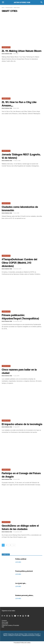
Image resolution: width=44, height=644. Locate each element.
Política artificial (21, 559)
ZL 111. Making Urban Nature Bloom (22, 51)
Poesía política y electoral (24, 571)
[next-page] (14, 545)
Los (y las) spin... (21, 583)
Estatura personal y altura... (25, 595)
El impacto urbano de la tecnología (22, 424)
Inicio (3, 8)
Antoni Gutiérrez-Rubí (7, 54)
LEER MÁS (18, 562)
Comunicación (9, 8)
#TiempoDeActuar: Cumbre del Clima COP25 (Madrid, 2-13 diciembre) (19, 263)
